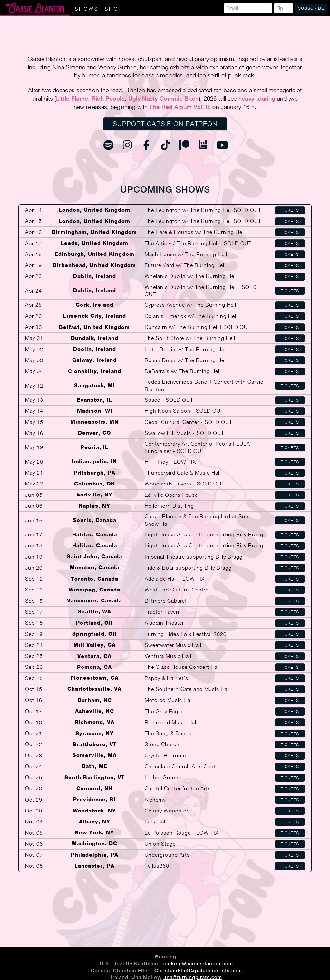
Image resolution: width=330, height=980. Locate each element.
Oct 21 (34, 733)
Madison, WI (95, 411)
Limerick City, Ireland (95, 316)
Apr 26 (34, 316)
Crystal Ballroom (165, 755)
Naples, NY (94, 506)
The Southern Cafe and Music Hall (187, 689)
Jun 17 (34, 534)
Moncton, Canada (94, 567)
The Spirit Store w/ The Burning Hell (190, 338)
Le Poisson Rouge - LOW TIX (182, 833)
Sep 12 (34, 579)
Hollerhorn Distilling (169, 506)
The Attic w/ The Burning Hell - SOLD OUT (198, 243)
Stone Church (162, 744)
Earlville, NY (94, 495)
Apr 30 (34, 327)
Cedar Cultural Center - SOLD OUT (189, 422)
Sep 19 (34, 634)
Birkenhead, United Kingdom (94, 265)
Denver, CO (94, 433)
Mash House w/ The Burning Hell (186, 254)
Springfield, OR (94, 634)
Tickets (290, 210)
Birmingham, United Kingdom (94, 232)
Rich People (108, 98)
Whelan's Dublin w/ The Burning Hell (191, 276)
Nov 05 (34, 833)
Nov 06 (34, 844)
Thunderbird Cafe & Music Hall (183, 473)
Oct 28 (34, 788)
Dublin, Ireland (95, 276)
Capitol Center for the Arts (178, 788)
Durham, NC (95, 700)
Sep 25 (34, 656)
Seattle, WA (94, 612)
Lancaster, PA (94, 866)
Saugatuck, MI (94, 385)
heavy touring (257, 98)
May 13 (34, 400)
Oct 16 (34, 700)
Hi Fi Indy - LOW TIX (170, 462)
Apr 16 (34, 232)
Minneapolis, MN (94, 422)
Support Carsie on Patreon (165, 124)
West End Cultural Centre (177, 590)
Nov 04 (34, 821)
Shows (87, 9)
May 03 (34, 360)
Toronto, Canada (95, 579)
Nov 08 (34, 866)
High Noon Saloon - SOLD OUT (184, 411)
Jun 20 (34, 568)
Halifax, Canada (95, 535)
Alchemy (155, 800)
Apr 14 (34, 210)
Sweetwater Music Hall (173, 645)
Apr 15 (34, 221)
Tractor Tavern (163, 612)
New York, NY (94, 833)
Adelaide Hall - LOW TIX (175, 579)
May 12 (34, 386)
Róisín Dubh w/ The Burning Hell (186, 360)
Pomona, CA (94, 667)
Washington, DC (94, 844)
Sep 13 (34, 590)
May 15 (34, 422)
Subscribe (311, 8)
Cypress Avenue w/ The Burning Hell (190, 305)
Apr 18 (34, 254)
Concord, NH (95, 788)
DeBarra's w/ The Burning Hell (183, 371)
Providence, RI (94, 799)
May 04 (34, 371)
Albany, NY (95, 822)
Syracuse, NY (95, 733)
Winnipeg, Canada (94, 590)
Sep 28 (34, 678)
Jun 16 (34, 520)
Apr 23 (34, 276)
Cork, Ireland (95, 305)
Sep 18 (34, 623)
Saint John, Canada (94, 557)
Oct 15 (34, 689)
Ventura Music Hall (168, 656)
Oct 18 (34, 722)
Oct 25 (34, 777)
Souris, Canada (95, 520)
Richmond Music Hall (171, 722)
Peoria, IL (95, 447)
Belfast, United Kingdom (94, 327)
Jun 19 (34, 557)
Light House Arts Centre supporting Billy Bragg (204, 534)
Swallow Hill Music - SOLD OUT (184, 433)
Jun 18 (34, 545)
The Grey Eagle (164, 711)
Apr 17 (34, 243)
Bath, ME (95, 766)
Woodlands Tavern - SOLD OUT (185, 484)
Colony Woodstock (169, 811)
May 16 (34, 433)
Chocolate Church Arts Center (183, 766)
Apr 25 (34, 305)
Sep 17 (34, 612)
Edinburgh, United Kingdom (94, 254)
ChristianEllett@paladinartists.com (198, 970)
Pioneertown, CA (94, 678)
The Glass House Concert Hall (182, 667)
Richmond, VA (94, 722)
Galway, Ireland (94, 360)
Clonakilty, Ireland (95, 371)
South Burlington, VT (95, 778)
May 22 (34, 484)
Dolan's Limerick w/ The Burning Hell (191, 316)
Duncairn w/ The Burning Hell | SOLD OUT (198, 327)
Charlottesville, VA (94, 689)
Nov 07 (34, 855)
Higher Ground (163, 777)
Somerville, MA (95, 755)
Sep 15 (34, 601)
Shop (114, 9)
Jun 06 (34, 506)
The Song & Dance (168, 733)
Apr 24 (34, 291)
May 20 (34, 462)
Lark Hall (156, 821)
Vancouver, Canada (94, 601)
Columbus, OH (95, 484)
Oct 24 (34, 766)
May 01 (34, 338)
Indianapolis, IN (94, 461)
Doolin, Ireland (95, 349)
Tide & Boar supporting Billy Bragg (188, 568)
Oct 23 (34, 755)
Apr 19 (34, 265)
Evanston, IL (95, 400)
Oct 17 (34, 711)
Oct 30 (34, 811)
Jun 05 (34, 495)
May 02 (34, 349)
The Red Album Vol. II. (180, 107)
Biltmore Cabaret (166, 601)
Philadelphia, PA (95, 855)
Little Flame (72, 98)
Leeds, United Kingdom (94, 243)
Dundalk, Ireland (95, 338)
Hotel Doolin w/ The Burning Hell (186, 349)
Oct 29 (34, 800)
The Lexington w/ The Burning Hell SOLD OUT (203, 210)
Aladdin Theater (164, 623)
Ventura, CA (94, 656)
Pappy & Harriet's (166, 678)
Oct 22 (34, 744)
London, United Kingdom (94, 210)
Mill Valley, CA (95, 645)
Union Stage (160, 844)
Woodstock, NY (94, 811)
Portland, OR (94, 623)
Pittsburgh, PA (94, 473)
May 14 (34, 411)
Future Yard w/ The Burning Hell (185, 265)
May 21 (34, 473)
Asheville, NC (95, 711)
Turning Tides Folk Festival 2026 (186, 634)
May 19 (34, 447)
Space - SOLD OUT (169, 400)
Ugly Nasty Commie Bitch (164, 98)
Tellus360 (157, 866)
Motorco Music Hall (169, 700)
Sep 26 (34, 667)
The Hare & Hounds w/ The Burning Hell (195, 232)
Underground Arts (167, 855)
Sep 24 (34, 645)
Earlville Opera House (171, 495)
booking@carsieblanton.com (197, 963)
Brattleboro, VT (95, 744)
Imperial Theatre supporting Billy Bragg (194, 557)
